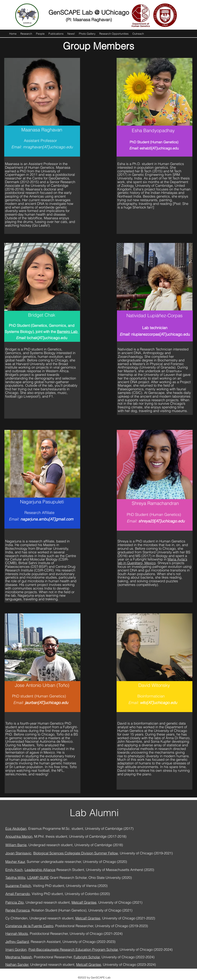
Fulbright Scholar (87, 957)
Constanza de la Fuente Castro (29, 926)
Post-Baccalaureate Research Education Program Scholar (73, 950)
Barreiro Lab (68, 332)
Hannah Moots (17, 934)
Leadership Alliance (40, 870)
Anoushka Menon (19, 836)
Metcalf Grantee (84, 902)
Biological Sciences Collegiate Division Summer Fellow (76, 853)
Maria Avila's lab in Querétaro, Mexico (152, 561)
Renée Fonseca (18, 910)
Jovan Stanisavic (18, 853)
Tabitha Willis (15, 878)
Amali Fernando (18, 894)
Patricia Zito (15, 902)
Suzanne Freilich (18, 886)
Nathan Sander (17, 965)
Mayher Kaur (15, 862)
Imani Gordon (16, 950)
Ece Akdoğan (16, 829)
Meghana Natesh (19, 957)
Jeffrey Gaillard (17, 942)
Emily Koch (14, 870)
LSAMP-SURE (38, 878)
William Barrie (16, 845)
